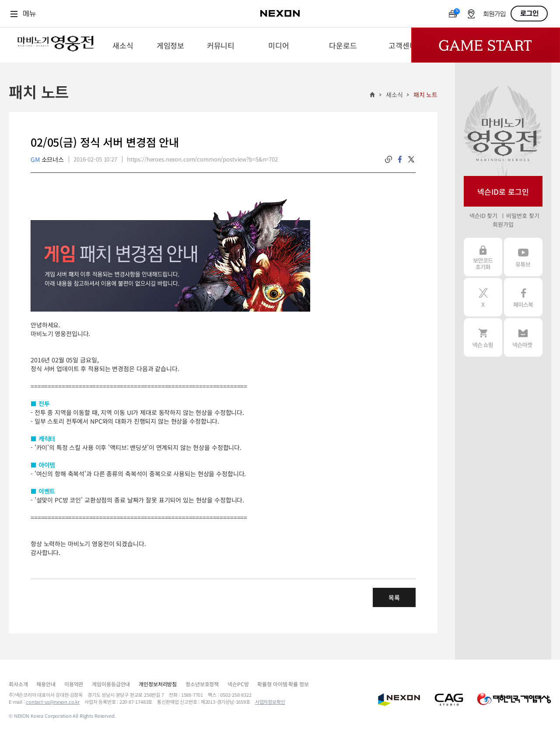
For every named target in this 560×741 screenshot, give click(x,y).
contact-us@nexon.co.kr (53, 702)
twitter (411, 159)
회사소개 (18, 684)
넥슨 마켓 (523, 337)
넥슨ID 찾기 (483, 216)
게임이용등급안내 (111, 684)
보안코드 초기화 (483, 257)
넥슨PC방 (238, 684)
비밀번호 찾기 (523, 216)
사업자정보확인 (270, 702)
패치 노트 (425, 95)
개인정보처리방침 (158, 684)
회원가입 (494, 14)
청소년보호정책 (202, 684)
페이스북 (523, 297)
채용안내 (46, 684)
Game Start (486, 45)
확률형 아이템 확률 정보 (283, 684)
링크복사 (388, 159)
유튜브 (523, 257)
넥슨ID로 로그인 (503, 191)
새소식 (394, 95)
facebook (400, 159)
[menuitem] (123, 45)
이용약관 (74, 684)
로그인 (529, 14)
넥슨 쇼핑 (483, 337)
